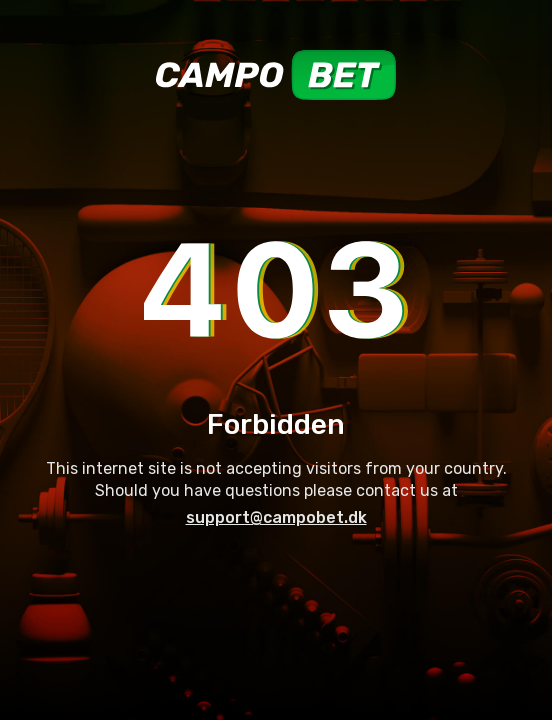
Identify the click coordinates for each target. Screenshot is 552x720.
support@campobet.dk (276, 517)
